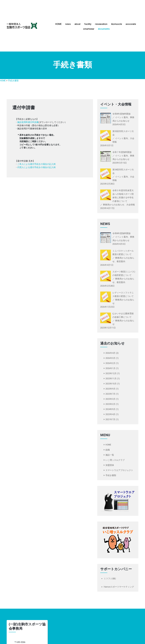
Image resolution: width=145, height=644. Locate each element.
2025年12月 (111, 373)
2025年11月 (111, 379)
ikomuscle (117, 24)
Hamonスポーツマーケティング (119, 587)
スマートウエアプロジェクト (119, 470)
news (68, 24)
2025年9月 (110, 389)
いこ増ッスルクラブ (115, 460)
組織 (108, 450)
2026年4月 (110, 353)
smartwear (89, 29)
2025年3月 (110, 399)
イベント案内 (121, 237)
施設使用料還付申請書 (28, 122)
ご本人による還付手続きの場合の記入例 (36, 164)
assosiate (131, 24)
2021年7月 (110, 419)
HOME (58, 24)
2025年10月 (111, 384)
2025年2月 (110, 404)
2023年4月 (110, 414)
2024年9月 (110, 409)
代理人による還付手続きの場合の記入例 (36, 167)
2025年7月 (110, 394)
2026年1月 (110, 368)
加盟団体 (110, 465)
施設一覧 (110, 455)
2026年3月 (110, 358)
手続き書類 (111, 475)
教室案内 (121, 261)
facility (88, 24)
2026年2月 (110, 363)
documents (104, 29)
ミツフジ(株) (110, 579)
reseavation (101, 24)
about (77, 24)
